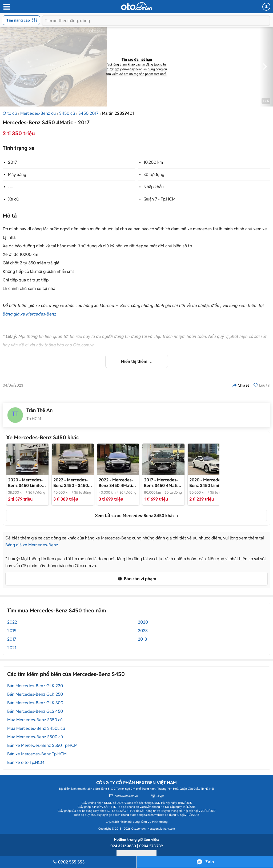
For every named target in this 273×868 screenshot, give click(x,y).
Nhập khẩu (154, 187)
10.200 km (153, 162)
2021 (12, 648)
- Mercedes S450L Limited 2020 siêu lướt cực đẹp (27, 483)
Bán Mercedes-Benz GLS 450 (35, 711)
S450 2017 (88, 113)
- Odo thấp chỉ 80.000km (163, 483)
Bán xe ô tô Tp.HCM (26, 762)
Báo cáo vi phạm (136, 579)
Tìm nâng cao (22, 20)
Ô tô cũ (10, 113)
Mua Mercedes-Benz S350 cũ (35, 720)
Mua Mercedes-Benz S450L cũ (36, 728)
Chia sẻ (241, 385)
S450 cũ (67, 113)
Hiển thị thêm (135, 361)
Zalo (210, 862)
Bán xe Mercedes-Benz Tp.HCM (37, 754)
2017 (12, 162)
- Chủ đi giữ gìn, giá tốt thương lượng (208, 483)
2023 (143, 631)
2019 (12, 631)
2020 (143, 622)
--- (10, 187)
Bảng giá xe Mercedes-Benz (29, 314)
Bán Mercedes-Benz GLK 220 (35, 686)
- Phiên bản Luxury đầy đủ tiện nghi (117, 483)
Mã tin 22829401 (118, 113)
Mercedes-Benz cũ (38, 113)
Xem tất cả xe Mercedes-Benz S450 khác (135, 516)
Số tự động (154, 175)
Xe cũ (13, 199)
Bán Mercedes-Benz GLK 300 (35, 703)
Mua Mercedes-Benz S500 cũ (35, 737)
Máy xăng (17, 175)
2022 (12, 622)
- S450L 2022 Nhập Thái (72, 483)
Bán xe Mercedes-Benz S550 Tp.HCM (42, 745)
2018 (142, 639)
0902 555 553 (68, 862)
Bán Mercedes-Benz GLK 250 (35, 694)
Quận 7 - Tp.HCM (159, 199)
